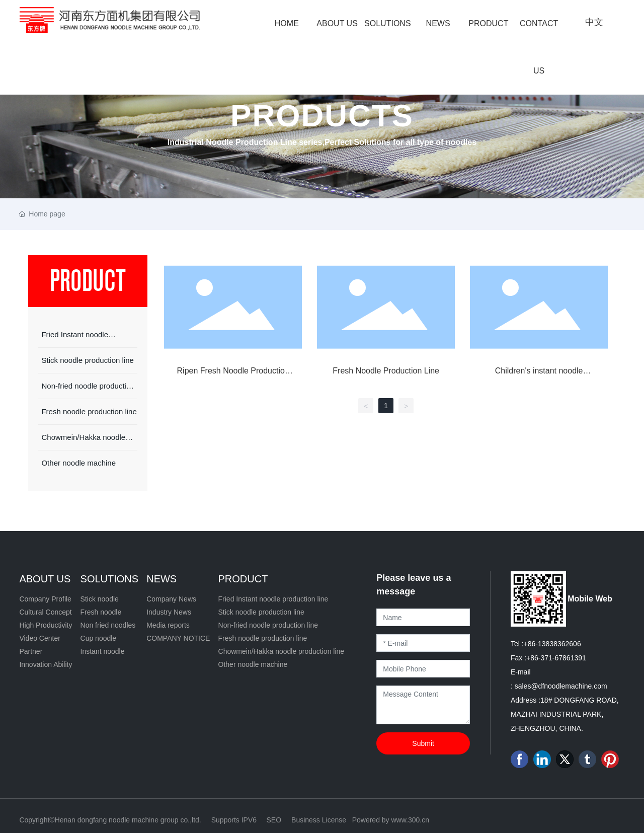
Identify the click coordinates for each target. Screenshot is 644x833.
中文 (594, 22)
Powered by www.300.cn (391, 820)
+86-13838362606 (552, 644)
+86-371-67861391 (556, 658)
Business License (319, 820)
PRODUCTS (322, 116)
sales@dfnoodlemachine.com (561, 686)
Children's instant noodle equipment (539, 375)
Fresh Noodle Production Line (386, 371)
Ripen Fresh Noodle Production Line (233, 375)
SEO (274, 820)
